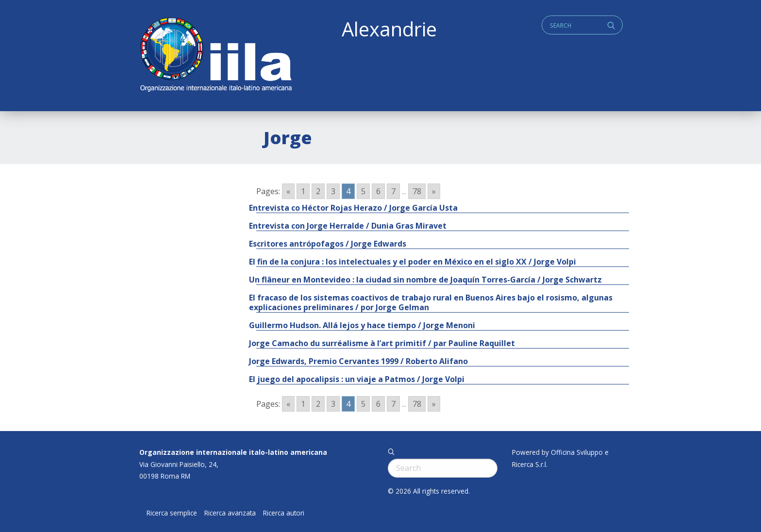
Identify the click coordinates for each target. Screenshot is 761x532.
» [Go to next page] (434, 191)
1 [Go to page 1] (303, 191)
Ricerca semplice (172, 513)
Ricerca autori (284, 513)
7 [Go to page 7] (393, 191)
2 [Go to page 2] (318, 191)
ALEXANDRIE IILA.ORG (215, 56)
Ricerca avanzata (230, 513)
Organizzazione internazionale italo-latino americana (233, 452)
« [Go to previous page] (288, 191)
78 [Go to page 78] (417, 191)
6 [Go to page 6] (378, 191)
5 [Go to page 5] (363, 191)
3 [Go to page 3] (333, 191)
